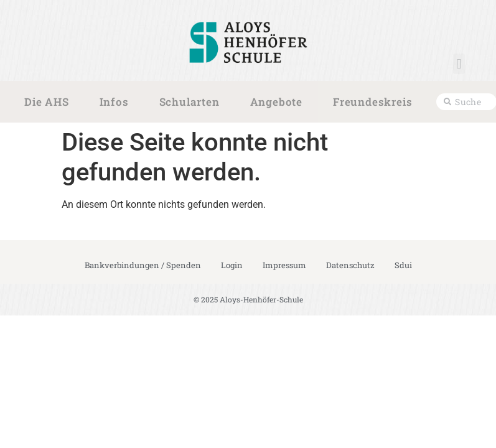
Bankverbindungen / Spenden (143, 265)
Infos (117, 102)
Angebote (279, 102)
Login (232, 265)
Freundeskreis (376, 102)
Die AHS (50, 102)
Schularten (193, 102)
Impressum (284, 265)
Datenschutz (350, 265)
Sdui (403, 265)
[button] (459, 64)
